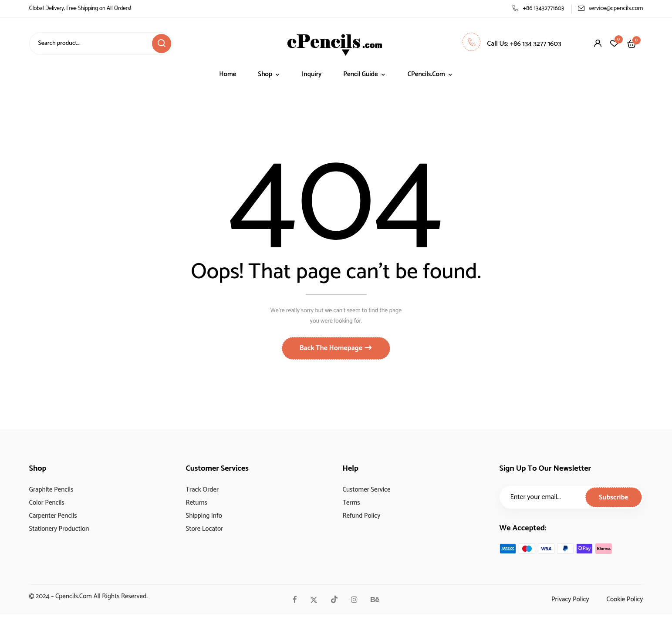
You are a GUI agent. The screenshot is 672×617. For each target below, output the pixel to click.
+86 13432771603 (538, 8)
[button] (632, 44)
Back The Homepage (332, 351)
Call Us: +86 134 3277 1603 (512, 44)
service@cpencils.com (610, 8)
